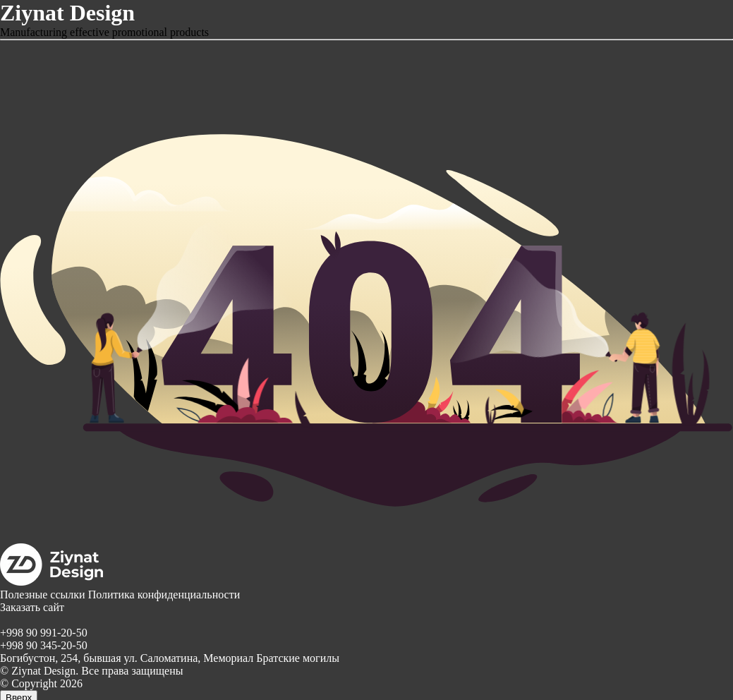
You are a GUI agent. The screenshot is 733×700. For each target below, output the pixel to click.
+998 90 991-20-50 (44, 633)
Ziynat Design (67, 13)
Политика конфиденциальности (164, 595)
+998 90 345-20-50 (44, 645)
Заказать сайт (32, 607)
